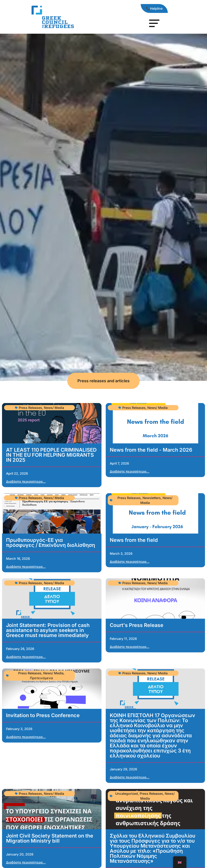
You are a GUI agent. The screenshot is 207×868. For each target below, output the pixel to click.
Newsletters (152, 498)
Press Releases (30, 408)
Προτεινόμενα (41, 678)
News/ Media (54, 408)
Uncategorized (127, 794)
